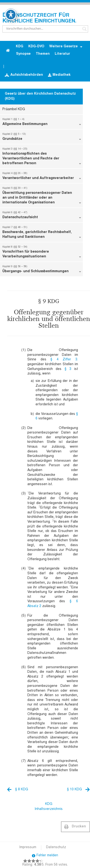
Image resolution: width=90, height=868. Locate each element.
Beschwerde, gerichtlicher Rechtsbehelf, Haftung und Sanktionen (42, 233)
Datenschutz (56, 847)
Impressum (28, 847)
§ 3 (68, 369)
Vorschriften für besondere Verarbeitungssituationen (42, 253)
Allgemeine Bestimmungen (42, 123)
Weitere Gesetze (66, 47)
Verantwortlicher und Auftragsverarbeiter (42, 177)
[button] (75, 827)
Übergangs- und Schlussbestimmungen (42, 270)
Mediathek (59, 75)
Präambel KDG (14, 109)
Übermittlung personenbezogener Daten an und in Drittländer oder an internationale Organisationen (42, 196)
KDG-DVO (36, 47)
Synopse (23, 54)
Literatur (62, 54)
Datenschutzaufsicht (42, 216)
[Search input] (43, 29)
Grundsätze (42, 138)
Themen (43, 54)
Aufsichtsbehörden (24, 75)
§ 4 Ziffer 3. (64, 360)
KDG (20, 47)
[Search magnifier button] (84, 29)
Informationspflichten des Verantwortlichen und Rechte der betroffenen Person (42, 157)
